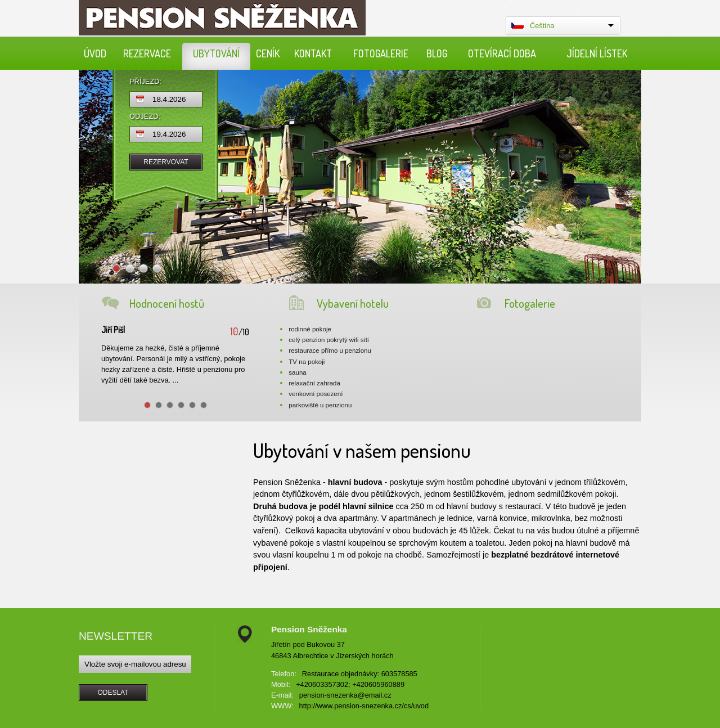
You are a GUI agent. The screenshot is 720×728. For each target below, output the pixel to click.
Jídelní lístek (597, 53)
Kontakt (313, 53)
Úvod (95, 53)
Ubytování (216, 53)
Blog (437, 53)
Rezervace (147, 53)
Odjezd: (145, 117)
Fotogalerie (381, 53)
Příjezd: (145, 82)
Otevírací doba (502, 53)
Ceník (268, 53)
